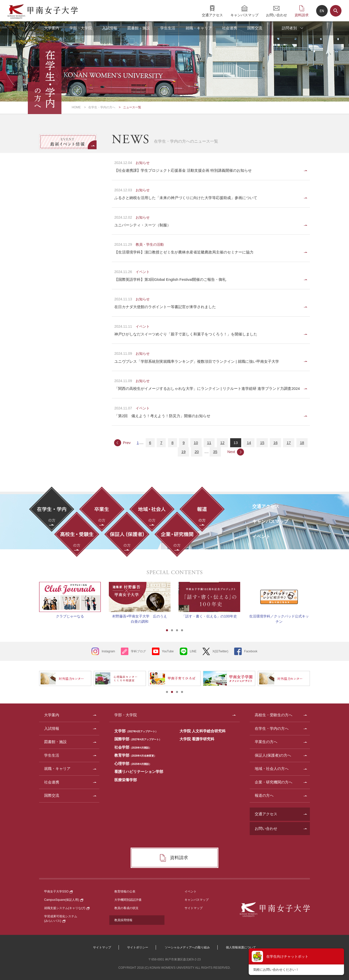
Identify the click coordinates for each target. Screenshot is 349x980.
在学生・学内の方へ (102, 107)
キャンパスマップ (244, 15)
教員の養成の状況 (126, 908)
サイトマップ (194, 908)
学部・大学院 (81, 28)
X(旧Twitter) (220, 651)
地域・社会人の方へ (272, 769)
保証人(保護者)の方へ (273, 755)
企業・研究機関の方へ (274, 782)
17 (289, 443)
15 (262, 443)
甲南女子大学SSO (58, 892)
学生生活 (168, 28)
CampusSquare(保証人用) (64, 900)
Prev (127, 443)
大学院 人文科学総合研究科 (203, 731)
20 (197, 452)
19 (183, 452)
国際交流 (255, 28)
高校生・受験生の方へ (274, 715)
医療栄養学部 (126, 780)
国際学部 (138, 739)
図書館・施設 (139, 28)
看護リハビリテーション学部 (139, 772)
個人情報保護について (241, 947)
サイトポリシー (138, 947)
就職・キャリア (199, 28)
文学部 (136, 731)
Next (231, 452)
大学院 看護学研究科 (197, 739)
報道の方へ (264, 795)
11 (209, 443)
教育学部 (135, 755)
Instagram (108, 651)
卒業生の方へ (266, 742)
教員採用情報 (123, 920)
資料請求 (302, 15)
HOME (76, 107)
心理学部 (133, 764)
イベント (191, 892)
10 (196, 443)
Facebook (251, 651)
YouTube (168, 651)
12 (223, 443)
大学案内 (52, 28)
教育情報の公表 (125, 892)
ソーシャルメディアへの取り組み (187, 947)
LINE (193, 651)
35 (215, 452)
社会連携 (230, 28)
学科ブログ (138, 651)
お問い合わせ (277, 15)
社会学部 (133, 747)
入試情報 (110, 28)
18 (302, 443)
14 (249, 443)
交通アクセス (212, 15)
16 (275, 443)
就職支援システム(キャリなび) (67, 908)
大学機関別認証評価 (128, 900)
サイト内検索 (336, 11)
